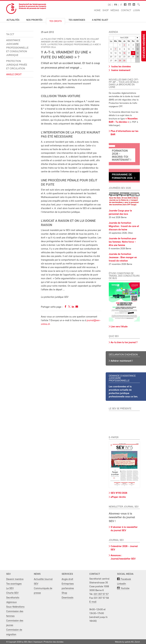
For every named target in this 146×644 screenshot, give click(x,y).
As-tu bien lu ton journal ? (124, 342)
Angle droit (14, 75)
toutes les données (121, 66)
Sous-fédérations (15, 606)
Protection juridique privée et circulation (17, 65)
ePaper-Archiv (118, 496)
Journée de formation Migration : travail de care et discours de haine (124, 226)
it (121, 5)
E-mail (93, 601)
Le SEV (10, 588)
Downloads (67, 597)
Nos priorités (34, 20)
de (109, 5)
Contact (126, 11)
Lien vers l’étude (119, 326)
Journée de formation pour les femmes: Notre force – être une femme (123, 241)
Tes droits (56, 21)
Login (136, 11)
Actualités (13, 20)
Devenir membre (144, 46)
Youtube (125, 588)
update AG (129, 641)
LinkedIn (122, 583)
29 (120, 60)
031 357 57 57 (101, 593)
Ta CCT (10, 34)
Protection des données (54, 641)
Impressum (38, 641)
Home (97, 11)
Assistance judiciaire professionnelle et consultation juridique (17, 48)
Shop (106, 11)
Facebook (126, 578)
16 (124, 53)
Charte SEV (12, 592)
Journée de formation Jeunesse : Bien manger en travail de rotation (123, 257)
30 (124, 60)
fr (116, 5)
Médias (115, 11)
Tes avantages (77, 20)
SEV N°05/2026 (119, 492)
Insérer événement (121, 70)
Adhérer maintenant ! (122, 360)
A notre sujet (100, 20)
